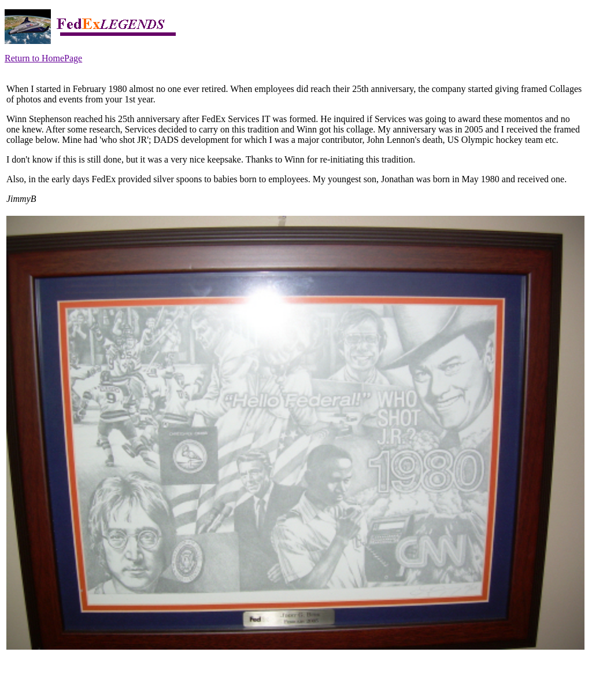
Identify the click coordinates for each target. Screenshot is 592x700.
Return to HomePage (43, 58)
